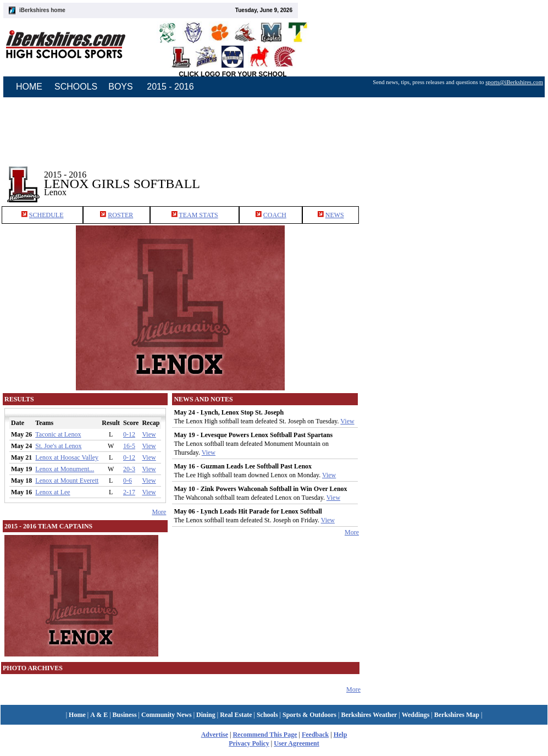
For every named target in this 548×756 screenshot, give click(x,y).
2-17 (129, 492)
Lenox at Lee (52, 492)
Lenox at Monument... (65, 469)
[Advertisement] (455, 175)
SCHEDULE (46, 215)
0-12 (129, 434)
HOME (29, 87)
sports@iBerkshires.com (514, 82)
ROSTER (120, 215)
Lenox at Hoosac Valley (67, 457)
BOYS (120, 87)
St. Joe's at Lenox (58, 446)
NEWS (335, 215)
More (159, 512)
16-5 (129, 446)
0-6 (128, 481)
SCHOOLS (76, 87)
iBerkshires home (42, 10)
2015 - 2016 (170, 87)
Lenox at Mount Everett (67, 481)
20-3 (129, 469)
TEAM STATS (198, 215)
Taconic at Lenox (58, 434)
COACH (275, 215)
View (149, 434)
